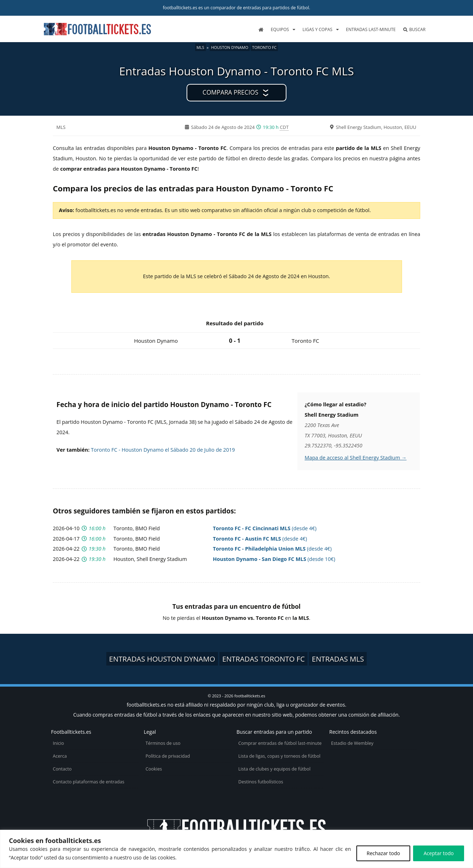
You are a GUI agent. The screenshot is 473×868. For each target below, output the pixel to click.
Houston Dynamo (230, 47)
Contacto (62, 769)
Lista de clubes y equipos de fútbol (274, 769)
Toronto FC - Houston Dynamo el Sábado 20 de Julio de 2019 (163, 450)
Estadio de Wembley (352, 743)
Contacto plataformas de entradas (89, 782)
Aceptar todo (439, 853)
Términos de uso (163, 743)
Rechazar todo (383, 853)
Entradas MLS (338, 659)
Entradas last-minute (371, 29)
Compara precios (230, 92)
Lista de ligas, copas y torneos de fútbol (279, 756)
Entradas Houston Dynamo (162, 659)
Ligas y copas (317, 29)
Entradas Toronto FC (264, 659)
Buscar (414, 29)
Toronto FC (264, 47)
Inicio (58, 743)
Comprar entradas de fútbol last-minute (280, 743)
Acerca (60, 756)
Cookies (154, 769)
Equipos (280, 29)
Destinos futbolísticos (261, 782)
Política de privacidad (168, 756)
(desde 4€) (265, 528)
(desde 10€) (274, 559)
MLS (200, 47)
